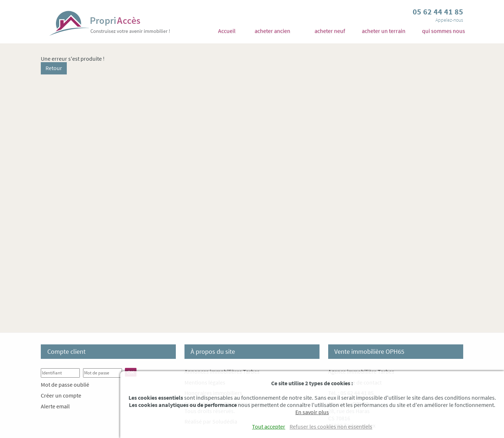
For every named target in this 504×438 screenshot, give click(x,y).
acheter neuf (330, 31)
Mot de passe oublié (65, 385)
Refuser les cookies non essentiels (331, 426)
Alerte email (55, 406)
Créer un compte (61, 395)
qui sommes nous (444, 31)
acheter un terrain (384, 31)
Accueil (227, 31)
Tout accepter (269, 426)
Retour (54, 68)
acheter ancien (272, 31)
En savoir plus (312, 412)
